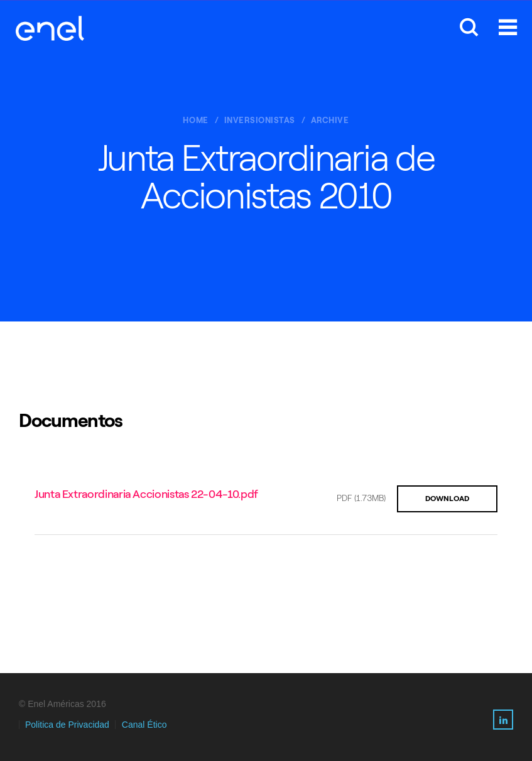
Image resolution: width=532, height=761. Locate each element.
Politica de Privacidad (67, 725)
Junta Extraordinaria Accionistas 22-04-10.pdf (146, 494)
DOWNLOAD (447, 499)
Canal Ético (144, 725)
